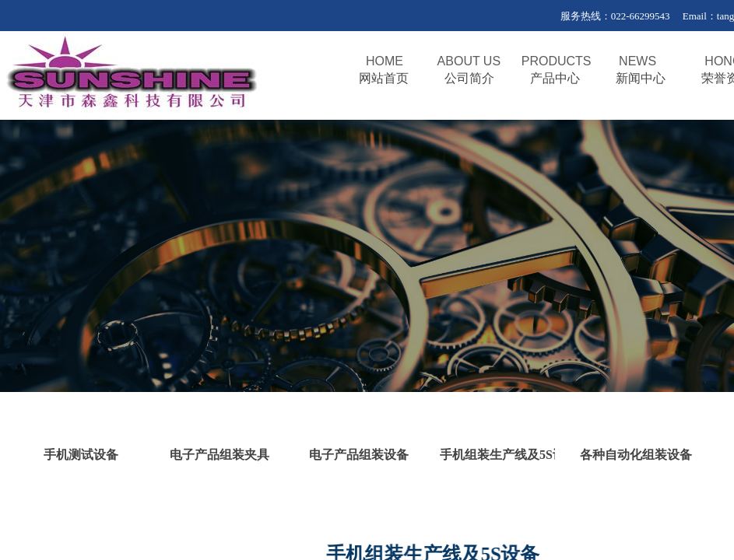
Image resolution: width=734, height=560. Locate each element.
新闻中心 (641, 78)
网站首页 (384, 78)
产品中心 (555, 78)
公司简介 (469, 78)
